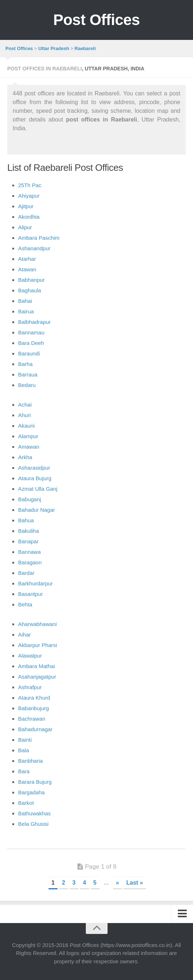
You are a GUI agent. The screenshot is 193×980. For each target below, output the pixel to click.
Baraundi (29, 353)
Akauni (26, 426)
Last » (135, 883)
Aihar (24, 635)
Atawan (27, 269)
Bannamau (31, 332)
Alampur (28, 436)
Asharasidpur (34, 468)
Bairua (26, 311)
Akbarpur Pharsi (38, 645)
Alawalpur (30, 656)
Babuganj (30, 499)
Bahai (25, 301)
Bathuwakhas (34, 813)
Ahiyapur (29, 196)
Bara (24, 771)
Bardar (26, 573)
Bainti (25, 740)
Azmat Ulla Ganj (38, 489)
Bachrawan (32, 719)
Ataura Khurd (34, 698)
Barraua (28, 374)
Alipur (25, 227)
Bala (24, 750)
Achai (25, 405)
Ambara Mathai (37, 666)
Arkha (25, 457)
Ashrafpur (30, 687)
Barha (25, 364)
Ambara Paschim (39, 238)
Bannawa (30, 552)
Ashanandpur (34, 248)
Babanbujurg (33, 708)
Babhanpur (31, 280)
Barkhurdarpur (35, 583)
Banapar (28, 541)
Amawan (29, 447)
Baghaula (30, 290)
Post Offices (96, 20)
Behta (25, 604)
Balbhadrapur (34, 322)
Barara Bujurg (35, 782)
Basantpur (30, 594)
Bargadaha (31, 792)
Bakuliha (29, 531)
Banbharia (30, 761)
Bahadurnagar (35, 729)
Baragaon (30, 562)
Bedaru (27, 385)
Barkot (26, 803)
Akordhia (29, 217)
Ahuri (24, 415)
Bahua (26, 520)
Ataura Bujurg (35, 478)
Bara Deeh (31, 343)
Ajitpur (26, 206)
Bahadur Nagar (37, 510)
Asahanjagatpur (37, 677)
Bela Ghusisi (33, 824)
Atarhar (27, 259)
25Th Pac (30, 185)
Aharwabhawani (37, 624)
